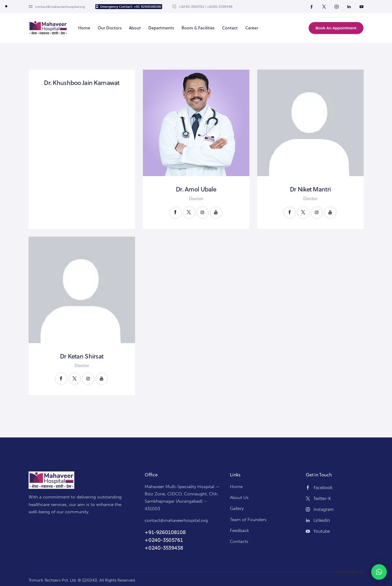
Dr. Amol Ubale (196, 189)
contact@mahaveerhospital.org (176, 520)
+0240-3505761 (164, 540)
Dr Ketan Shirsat (82, 356)
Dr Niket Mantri (310, 189)
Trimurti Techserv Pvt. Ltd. (53, 580)
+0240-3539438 (164, 548)
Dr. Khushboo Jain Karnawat (82, 83)
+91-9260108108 (165, 532)
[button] (379, 572)
